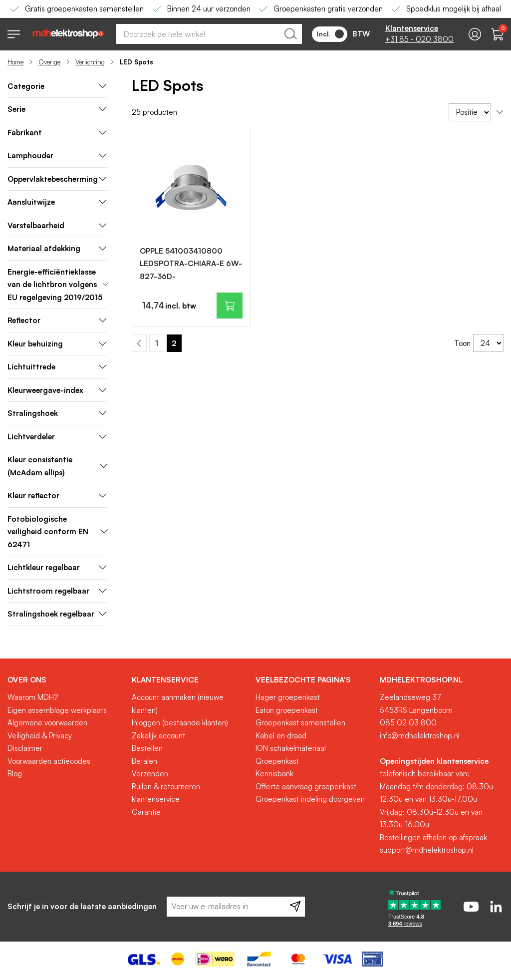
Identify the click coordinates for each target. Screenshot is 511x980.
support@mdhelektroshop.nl (427, 850)
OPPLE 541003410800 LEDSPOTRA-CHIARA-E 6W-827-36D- (191, 264)
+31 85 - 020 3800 (419, 39)
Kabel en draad (281, 736)
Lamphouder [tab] (57, 156)
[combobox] (209, 34)
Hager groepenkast (288, 697)
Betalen (144, 761)
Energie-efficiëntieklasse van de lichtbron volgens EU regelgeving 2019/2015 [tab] (57, 285)
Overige (49, 62)
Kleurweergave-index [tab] (57, 390)
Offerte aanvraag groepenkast (306, 787)
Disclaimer (25, 748)
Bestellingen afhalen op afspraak (433, 837)
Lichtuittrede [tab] (57, 367)
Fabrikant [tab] (57, 133)
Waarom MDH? (33, 697)
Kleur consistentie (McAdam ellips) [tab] (57, 466)
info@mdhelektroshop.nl (420, 736)
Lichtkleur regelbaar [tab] (57, 567)
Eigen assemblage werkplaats (57, 710)
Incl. (330, 34)
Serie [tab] (57, 109)
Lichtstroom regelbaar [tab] (57, 591)
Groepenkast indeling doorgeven (310, 799)
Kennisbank (274, 774)
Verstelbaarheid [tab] (57, 225)
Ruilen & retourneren (166, 787)
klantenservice (156, 799)
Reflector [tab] (57, 320)
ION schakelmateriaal (291, 748)
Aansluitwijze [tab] (57, 202)
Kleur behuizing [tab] (57, 344)
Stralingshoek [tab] (57, 413)
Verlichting (90, 62)
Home (15, 62)
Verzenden (150, 774)
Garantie (146, 812)
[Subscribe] (295, 907)
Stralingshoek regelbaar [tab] (57, 614)
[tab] (57, 87)
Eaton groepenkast (287, 710)
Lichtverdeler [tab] (57, 437)
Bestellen (147, 748)
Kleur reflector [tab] (57, 495)
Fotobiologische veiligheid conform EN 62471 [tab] (57, 532)
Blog (15, 774)
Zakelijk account (158, 736)
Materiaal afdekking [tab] (57, 248)
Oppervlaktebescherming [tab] (57, 179)
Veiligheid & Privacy (40, 736)
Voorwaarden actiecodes (49, 761)
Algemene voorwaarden (47, 723)
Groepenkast (277, 761)
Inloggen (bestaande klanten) (180, 723)
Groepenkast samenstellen (300, 723)
